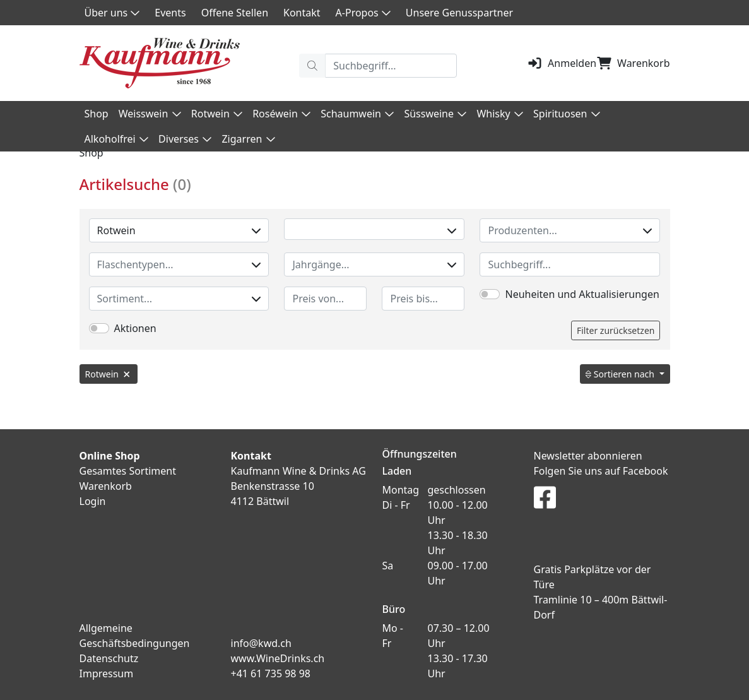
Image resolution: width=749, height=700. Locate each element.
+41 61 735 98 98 (271, 673)
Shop (97, 114)
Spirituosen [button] (567, 114)
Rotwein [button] (217, 114)
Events (170, 13)
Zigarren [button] (248, 139)
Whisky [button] (500, 114)
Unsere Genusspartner (459, 13)
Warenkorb (633, 63)
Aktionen (135, 328)
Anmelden (562, 63)
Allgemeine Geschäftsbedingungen (135, 636)
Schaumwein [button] (357, 114)
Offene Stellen (235, 13)
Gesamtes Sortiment (128, 471)
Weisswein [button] (150, 114)
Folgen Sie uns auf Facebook (601, 471)
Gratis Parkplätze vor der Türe (593, 577)
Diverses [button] (185, 139)
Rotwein (179, 230)
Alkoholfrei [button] (117, 139)
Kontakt (302, 13)
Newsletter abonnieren (588, 456)
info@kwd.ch (261, 643)
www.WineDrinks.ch (278, 658)
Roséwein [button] (281, 114)
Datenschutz (109, 658)
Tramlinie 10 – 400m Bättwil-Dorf (601, 607)
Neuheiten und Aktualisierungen (582, 294)
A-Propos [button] (363, 13)
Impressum (107, 673)
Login (93, 501)
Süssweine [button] (435, 114)
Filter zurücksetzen (616, 330)
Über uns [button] (112, 13)
